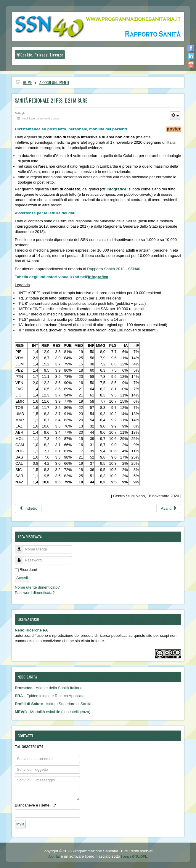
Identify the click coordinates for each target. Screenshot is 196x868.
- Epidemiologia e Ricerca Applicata (50, 696)
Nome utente (21, 547)
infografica (116, 189)
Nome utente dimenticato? (37, 587)
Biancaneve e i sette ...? (35, 805)
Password (21, 558)
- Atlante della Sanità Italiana (49, 688)
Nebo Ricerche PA (31, 630)
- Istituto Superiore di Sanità (53, 704)
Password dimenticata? (35, 593)
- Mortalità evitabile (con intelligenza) (53, 712)
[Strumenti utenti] (175, 116)
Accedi (22, 578)
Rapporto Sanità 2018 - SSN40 (114, 269)
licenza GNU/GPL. (134, 856)
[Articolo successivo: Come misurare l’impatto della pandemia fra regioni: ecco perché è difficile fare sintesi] (169, 509)
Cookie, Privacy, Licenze (40, 55)
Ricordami (28, 570)
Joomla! (54, 856)
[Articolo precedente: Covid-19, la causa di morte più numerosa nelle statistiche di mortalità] (28, 509)
